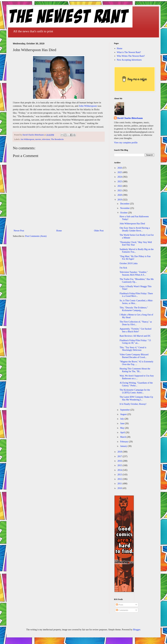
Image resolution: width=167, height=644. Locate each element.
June (122, 423)
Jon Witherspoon (27, 139)
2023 (120, 181)
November (125, 208)
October (124, 213)
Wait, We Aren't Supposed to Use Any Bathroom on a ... (137, 377)
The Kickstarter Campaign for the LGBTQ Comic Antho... (135, 391)
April (123, 432)
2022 (120, 186)
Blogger (137, 630)
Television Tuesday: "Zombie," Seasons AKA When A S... (134, 273)
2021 (120, 190)
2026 (120, 168)
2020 (120, 195)
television (46, 139)
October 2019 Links (129, 263)
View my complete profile (126, 143)
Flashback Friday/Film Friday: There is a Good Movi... (136, 295)
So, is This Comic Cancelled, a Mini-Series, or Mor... (136, 302)
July (122, 419)
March (123, 437)
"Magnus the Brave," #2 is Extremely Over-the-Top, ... (136, 363)
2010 (120, 488)
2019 (120, 200)
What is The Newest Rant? (129, 52)
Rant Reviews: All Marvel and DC (135, 336)
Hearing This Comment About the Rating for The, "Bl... (135, 370)
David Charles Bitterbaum (130, 118)
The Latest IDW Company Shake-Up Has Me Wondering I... (136, 398)
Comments (122, 610)
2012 (120, 479)
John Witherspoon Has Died (132, 224)
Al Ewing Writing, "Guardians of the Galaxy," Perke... (136, 384)
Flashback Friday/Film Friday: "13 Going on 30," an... (135, 342)
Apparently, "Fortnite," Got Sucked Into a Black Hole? (136, 330)
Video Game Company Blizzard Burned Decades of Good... (134, 356)
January (124, 446)
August (124, 414)
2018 (120, 452)
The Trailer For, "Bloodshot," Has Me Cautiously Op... (137, 281)
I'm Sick (123, 268)
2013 (120, 475)
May (122, 428)
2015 (120, 465)
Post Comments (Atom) (36, 236)
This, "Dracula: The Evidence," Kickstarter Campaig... (134, 309)
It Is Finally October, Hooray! (133, 404)
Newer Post (19, 231)
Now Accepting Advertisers (129, 60)
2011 (120, 484)
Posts (120, 605)
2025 (120, 172)
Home (59, 231)
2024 (120, 177)
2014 (120, 470)
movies (38, 139)
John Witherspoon (88, 106)
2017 (120, 456)
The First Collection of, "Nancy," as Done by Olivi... (136, 323)
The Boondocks (57, 139)
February (124, 442)
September (125, 410)
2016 (120, 461)
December (125, 204)
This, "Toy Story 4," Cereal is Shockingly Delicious (133, 349)
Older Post (99, 231)
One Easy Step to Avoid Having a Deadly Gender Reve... (135, 229)
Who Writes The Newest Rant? (131, 56)
